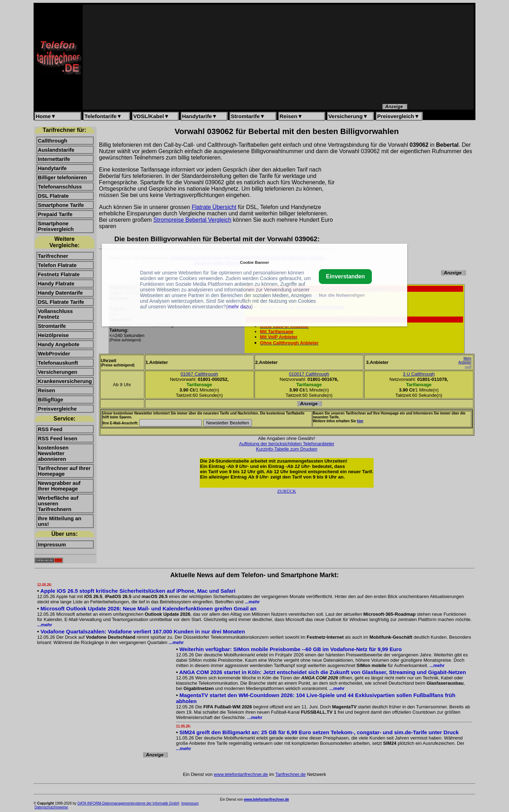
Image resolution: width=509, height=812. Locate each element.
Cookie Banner (255, 262)
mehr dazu (239, 307)
